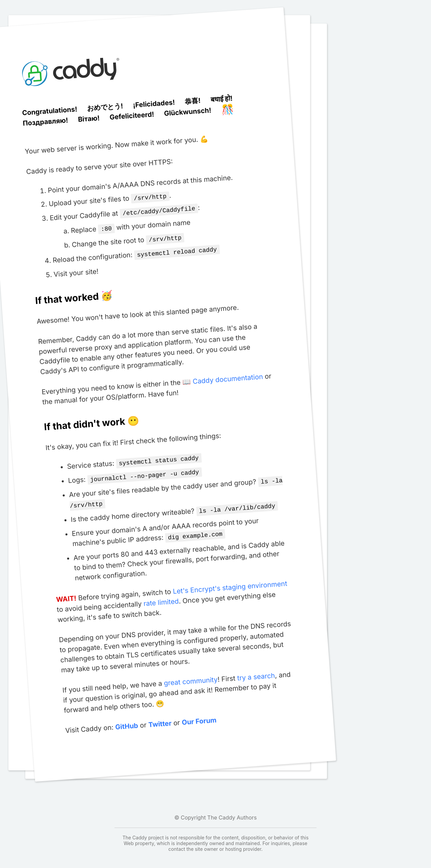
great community (190, 674)
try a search (256, 669)
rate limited (161, 595)
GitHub (126, 719)
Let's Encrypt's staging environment (230, 580)
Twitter (160, 717)
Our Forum (199, 714)
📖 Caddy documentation (223, 376)
